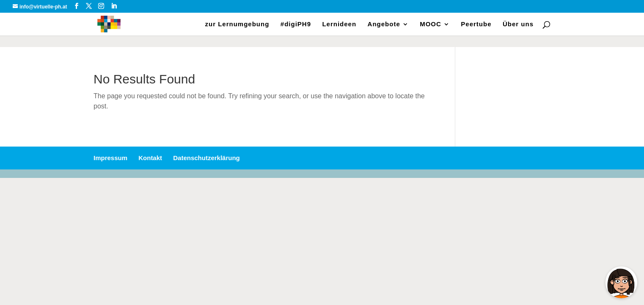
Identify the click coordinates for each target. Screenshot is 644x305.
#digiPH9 (296, 24)
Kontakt (150, 158)
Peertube (476, 24)
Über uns (518, 24)
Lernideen (339, 24)
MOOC (431, 24)
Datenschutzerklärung (206, 158)
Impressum (110, 158)
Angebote (384, 24)
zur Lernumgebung (237, 24)
